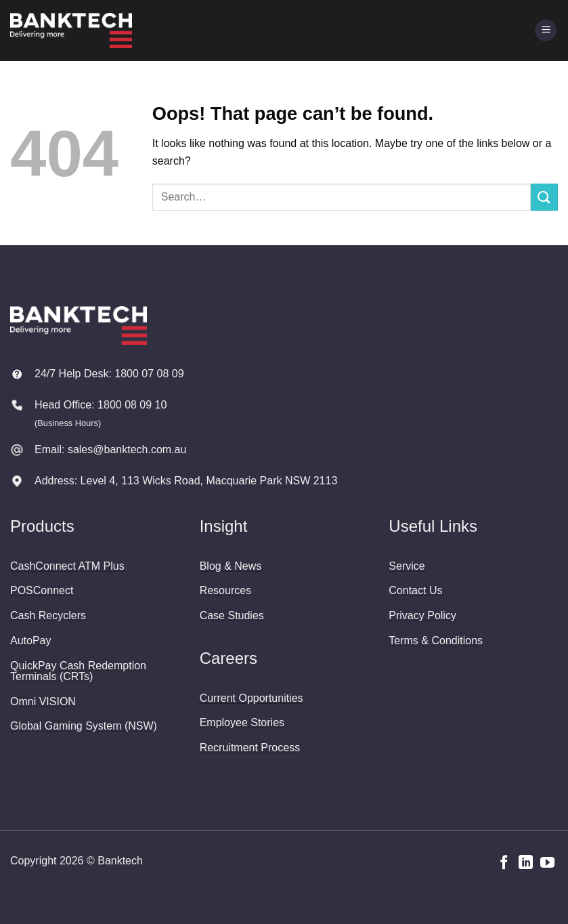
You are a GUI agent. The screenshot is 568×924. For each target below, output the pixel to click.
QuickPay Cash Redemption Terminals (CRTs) (78, 671)
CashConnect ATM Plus (67, 566)
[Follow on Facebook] (504, 863)
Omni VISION (43, 701)
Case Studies (232, 615)
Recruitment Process (250, 748)
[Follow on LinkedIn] (526, 863)
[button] (546, 31)
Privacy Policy (422, 615)
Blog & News (231, 566)
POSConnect (42, 590)
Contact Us (415, 590)
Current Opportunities (252, 698)
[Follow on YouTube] (547, 863)
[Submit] (544, 197)
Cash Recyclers (48, 615)
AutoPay (30, 640)
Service (407, 566)
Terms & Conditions (436, 640)
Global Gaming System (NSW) (84, 726)
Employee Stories (242, 722)
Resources (225, 590)
